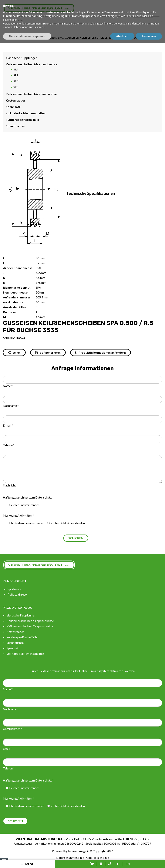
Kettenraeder (16, 100)
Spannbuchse (15, 126)
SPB (16, 75)
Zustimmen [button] (149, 861)
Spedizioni (14, 589)
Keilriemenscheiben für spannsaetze (31, 94)
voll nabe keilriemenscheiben (26, 113)
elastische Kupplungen (22, 58)
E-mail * (8, 425)
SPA (60, 38)
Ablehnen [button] (122, 861)
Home (6, 38)
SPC (16, 81)
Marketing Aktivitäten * (18, 515)
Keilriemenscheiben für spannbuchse (34, 38)
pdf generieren (48, 352)
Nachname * (11, 406)
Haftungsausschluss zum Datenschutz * (28, 497)
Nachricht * (10, 485)
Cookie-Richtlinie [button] (143, 841)
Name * (8, 386)
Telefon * (9, 445)
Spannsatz (13, 107)
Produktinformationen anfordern (101, 352)
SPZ (16, 87)
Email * (7, 748)
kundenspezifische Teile (22, 120)
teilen (14, 352)
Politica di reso (17, 594)
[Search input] (83, 20)
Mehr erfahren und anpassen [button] (27, 861)
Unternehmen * (13, 729)
